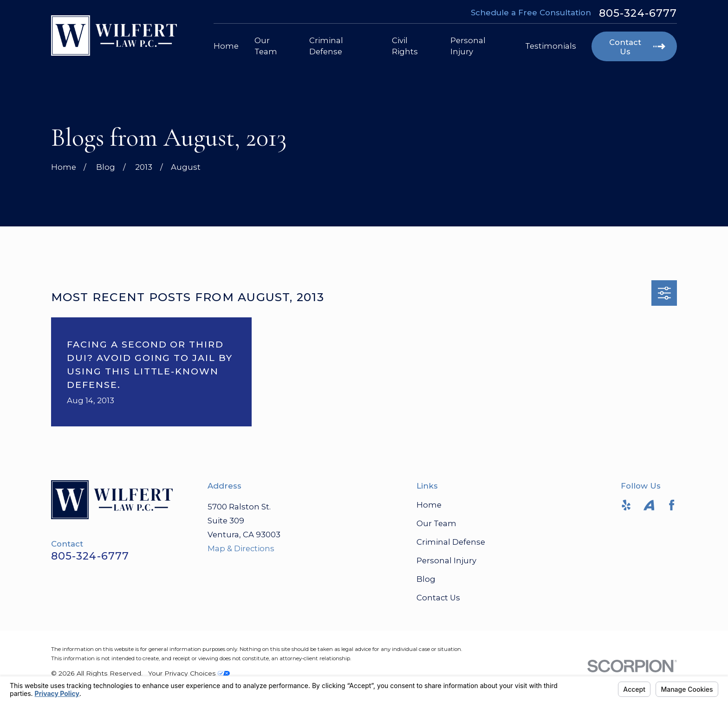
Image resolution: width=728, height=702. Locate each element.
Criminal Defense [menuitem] (326, 46)
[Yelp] (626, 505)
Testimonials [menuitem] (551, 46)
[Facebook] (672, 505)
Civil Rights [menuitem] (405, 46)
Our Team (436, 523)
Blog (426, 579)
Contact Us (438, 598)
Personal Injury (446, 560)
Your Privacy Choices (189, 673)
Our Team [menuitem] (266, 46)
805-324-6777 (638, 13)
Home (429, 505)
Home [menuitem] (226, 46)
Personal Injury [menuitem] (468, 46)
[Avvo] (649, 505)
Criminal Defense (451, 542)
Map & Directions (241, 548)
